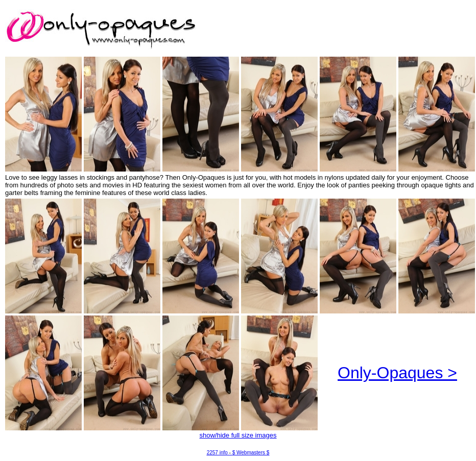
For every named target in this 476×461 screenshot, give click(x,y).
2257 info (217, 453)
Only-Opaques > (397, 373)
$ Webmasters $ (251, 453)
